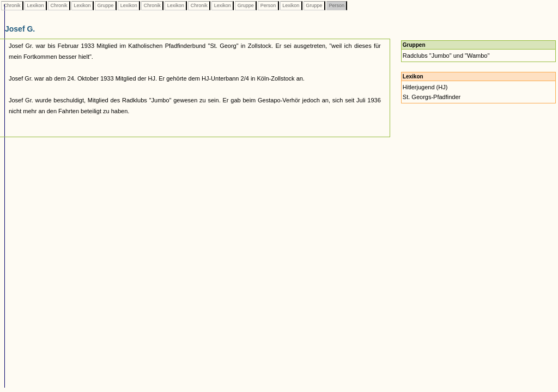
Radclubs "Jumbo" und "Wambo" (446, 56)
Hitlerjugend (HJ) (425, 87)
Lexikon (35, 5)
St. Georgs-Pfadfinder (432, 97)
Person (268, 5)
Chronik (12, 5)
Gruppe (105, 5)
